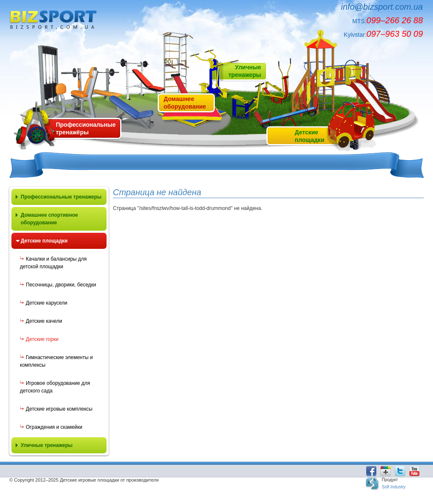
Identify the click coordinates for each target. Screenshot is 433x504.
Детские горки (42, 339)
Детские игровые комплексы (59, 409)
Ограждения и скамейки (54, 427)
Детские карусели (47, 303)
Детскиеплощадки (310, 136)
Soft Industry (394, 487)
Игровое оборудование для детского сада (55, 387)
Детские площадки (44, 241)
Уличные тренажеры (47, 445)
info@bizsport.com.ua (382, 7)
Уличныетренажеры (245, 71)
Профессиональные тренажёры (86, 128)
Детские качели (44, 321)
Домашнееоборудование (185, 103)
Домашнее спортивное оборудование (49, 219)
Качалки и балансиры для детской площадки (53, 263)
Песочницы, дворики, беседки (61, 285)
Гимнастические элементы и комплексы (56, 361)
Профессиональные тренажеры (61, 197)
